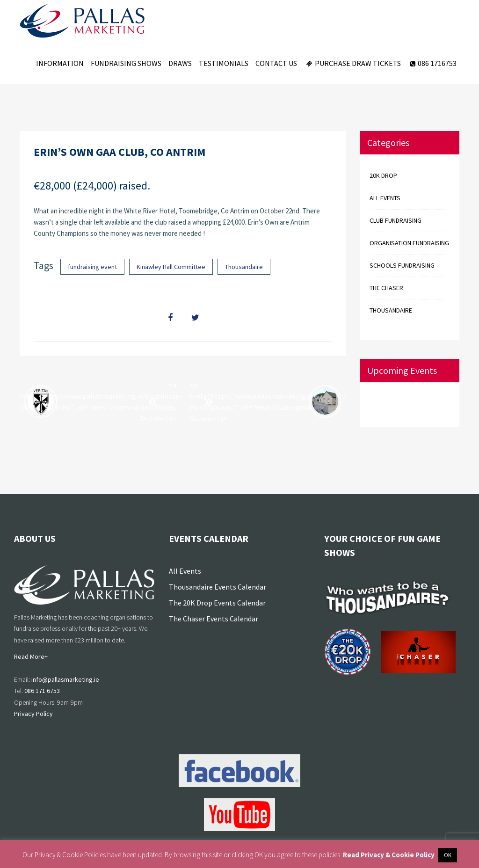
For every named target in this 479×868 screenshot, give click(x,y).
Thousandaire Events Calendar (218, 587)
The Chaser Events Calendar (214, 619)
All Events (185, 571)
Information (60, 63)
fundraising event (92, 267)
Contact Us (276, 63)
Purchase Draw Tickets (352, 63)
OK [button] (448, 855)
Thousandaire (244, 267)
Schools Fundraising (402, 265)
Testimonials (224, 63)
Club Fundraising (396, 220)
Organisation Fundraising (409, 243)
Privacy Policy (33, 714)
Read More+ (31, 656)
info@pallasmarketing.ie (65, 679)
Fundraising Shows (126, 63)
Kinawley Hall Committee (171, 267)
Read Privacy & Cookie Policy (389, 855)
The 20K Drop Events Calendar (217, 603)
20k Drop (383, 175)
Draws (180, 63)
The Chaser (386, 288)
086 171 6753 (42, 691)
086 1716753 (432, 63)
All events (385, 198)
